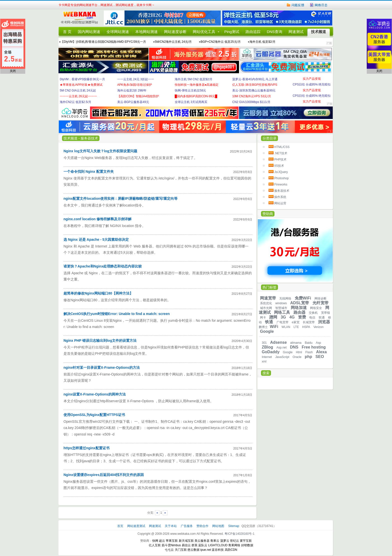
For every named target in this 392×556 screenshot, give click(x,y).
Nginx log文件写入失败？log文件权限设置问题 (100, 151)
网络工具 (282, 312)
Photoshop (281, 178)
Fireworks (281, 184)
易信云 (186, 545)
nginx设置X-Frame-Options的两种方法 (95, 394)
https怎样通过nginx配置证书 (86, 448)
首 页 (67, 32)
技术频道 (318, 32)
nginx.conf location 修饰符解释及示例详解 (97, 219)
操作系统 (280, 197)
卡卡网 (81, 18)
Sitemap (234, 526)
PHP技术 (280, 159)
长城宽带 (309, 322)
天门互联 (181, 550)
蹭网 (273, 317)
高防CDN (231, 550)
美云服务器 (202, 541)
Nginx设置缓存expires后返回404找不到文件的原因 (104, 475)
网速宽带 (268, 298)
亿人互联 (155, 545)
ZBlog (267, 347)
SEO (320, 357)
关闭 (13, 71)
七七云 (169, 550)
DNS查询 (274, 32)
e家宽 (296, 322)
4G (292, 317)
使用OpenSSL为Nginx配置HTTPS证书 (94, 415)
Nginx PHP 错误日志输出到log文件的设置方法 (100, 340)
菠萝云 (225, 541)
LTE (296, 327)
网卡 (263, 317)
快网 (155, 541)
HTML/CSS (282, 147)
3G (283, 317)
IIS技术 (279, 166)
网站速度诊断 (175, 32)
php (308, 357)
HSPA (306, 327)
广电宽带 (282, 322)
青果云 (215, 541)
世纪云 (234, 541)
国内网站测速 (89, 32)
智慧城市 (281, 308)
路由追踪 (253, 32)
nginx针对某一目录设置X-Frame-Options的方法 (102, 367)
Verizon (318, 327)
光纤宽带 (320, 303)
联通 (322, 317)
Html (299, 352)
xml (264, 361)
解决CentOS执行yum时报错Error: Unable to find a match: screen (117, 314)
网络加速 (299, 308)
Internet (267, 357)
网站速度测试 (137, 526)
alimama (296, 343)
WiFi (274, 327)
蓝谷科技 (218, 550)
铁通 (269, 322)
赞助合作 (202, 526)
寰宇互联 (246, 541)
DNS (294, 347)
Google (267, 331)
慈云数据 (193, 550)
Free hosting (314, 347)
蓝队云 (203, 545)
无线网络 (285, 298)
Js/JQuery (281, 172)
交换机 (313, 313)
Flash (309, 352)
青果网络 (234, 545)
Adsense (278, 342)
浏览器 (324, 322)
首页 (121, 526)
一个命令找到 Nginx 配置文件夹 (89, 171)
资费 (302, 317)
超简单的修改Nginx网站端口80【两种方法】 (98, 293)
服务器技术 (282, 191)
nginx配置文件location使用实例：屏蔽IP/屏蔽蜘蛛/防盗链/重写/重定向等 (120, 198)
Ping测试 (232, 32)
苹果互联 (172, 541)
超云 (162, 541)
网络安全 (316, 308)
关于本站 (171, 526)
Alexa (321, 352)
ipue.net (206, 550)
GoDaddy (271, 352)
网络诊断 (320, 298)
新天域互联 (186, 541)
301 (264, 343)
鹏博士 (263, 327)
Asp (318, 343)
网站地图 (218, 526)
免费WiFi (303, 298)
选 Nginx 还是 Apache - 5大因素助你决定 (96, 239)
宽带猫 (325, 313)
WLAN (286, 327)
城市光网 (266, 308)
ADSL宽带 (300, 303)
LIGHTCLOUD (218, 545)
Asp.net (282, 347)
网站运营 (280, 203)
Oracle (297, 357)
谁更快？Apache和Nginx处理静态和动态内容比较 (103, 266)
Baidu (309, 343)
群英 (194, 545)
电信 (312, 317)
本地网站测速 (146, 32)
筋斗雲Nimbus (171, 545)
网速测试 (296, 32)
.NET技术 (281, 153)
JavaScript (282, 357)
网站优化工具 (204, 32)
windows (281, 303)
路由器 (299, 312)
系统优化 (266, 303)
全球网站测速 (118, 32)
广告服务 (187, 526)
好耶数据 (247, 545)
